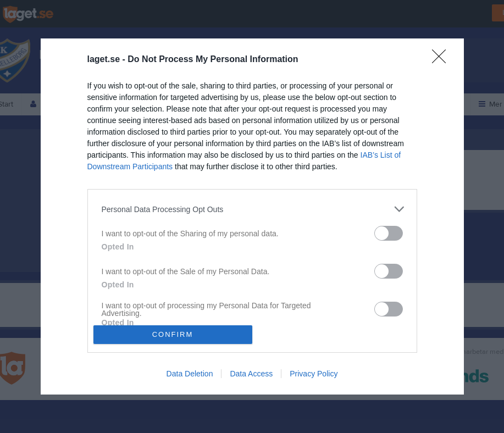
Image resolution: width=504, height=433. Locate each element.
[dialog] (252, 216)
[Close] (442, 60)
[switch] (389, 233)
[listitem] (252, 209)
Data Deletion (190, 374)
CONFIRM (173, 334)
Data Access (251, 374)
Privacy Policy (314, 374)
